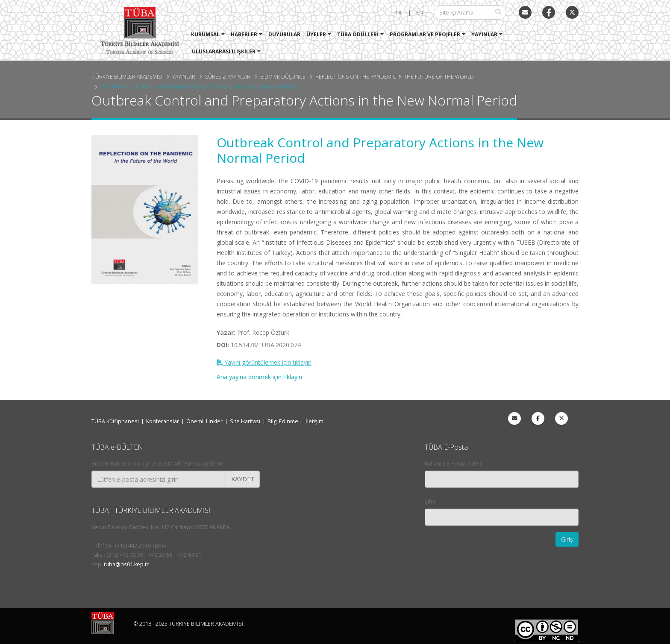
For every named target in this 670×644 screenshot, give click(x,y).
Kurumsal (206, 34)
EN (420, 13)
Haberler (244, 34)
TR (398, 13)
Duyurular (285, 34)
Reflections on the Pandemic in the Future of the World (395, 76)
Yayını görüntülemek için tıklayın (264, 362)
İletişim (314, 421)
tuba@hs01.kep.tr (126, 564)
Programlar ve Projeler (425, 34)
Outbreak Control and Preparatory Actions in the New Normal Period (199, 87)
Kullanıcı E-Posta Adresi (454, 464)
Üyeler (317, 34)
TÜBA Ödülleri (358, 34)
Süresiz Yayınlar (228, 76)
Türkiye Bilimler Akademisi (127, 76)
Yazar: (226, 332)
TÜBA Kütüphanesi (115, 421)
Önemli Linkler (204, 421)
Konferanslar (163, 421)
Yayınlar (485, 34)
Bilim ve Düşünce (283, 76)
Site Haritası (245, 421)
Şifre (431, 502)
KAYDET (243, 479)
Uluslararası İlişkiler (224, 51)
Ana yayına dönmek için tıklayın (259, 377)
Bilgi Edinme (283, 421)
